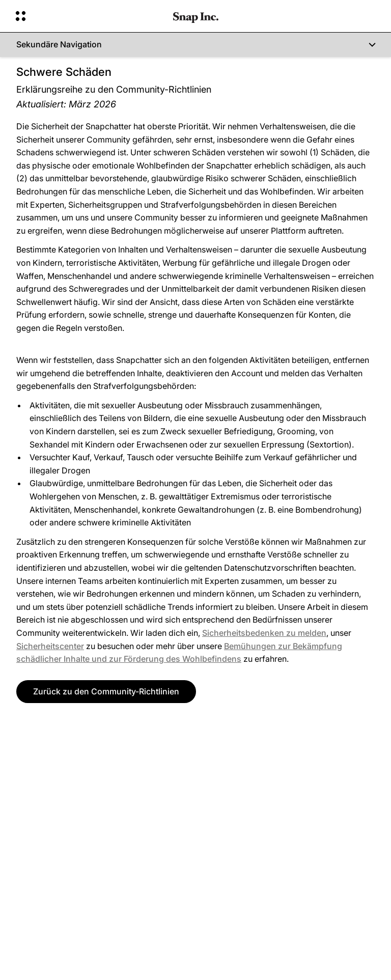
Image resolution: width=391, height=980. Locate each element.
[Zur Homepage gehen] (196, 16)
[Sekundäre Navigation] (195, 45)
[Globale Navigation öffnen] (88, 16)
